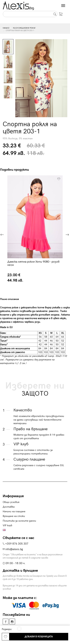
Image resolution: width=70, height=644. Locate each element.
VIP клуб (7, 525)
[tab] (17, 299)
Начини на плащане (14, 511)
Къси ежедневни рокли (24, 28)
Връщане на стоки (14, 516)
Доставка (9, 507)
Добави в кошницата (39, 637)
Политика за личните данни (19, 521)
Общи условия (11, 502)
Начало (6, 28)
